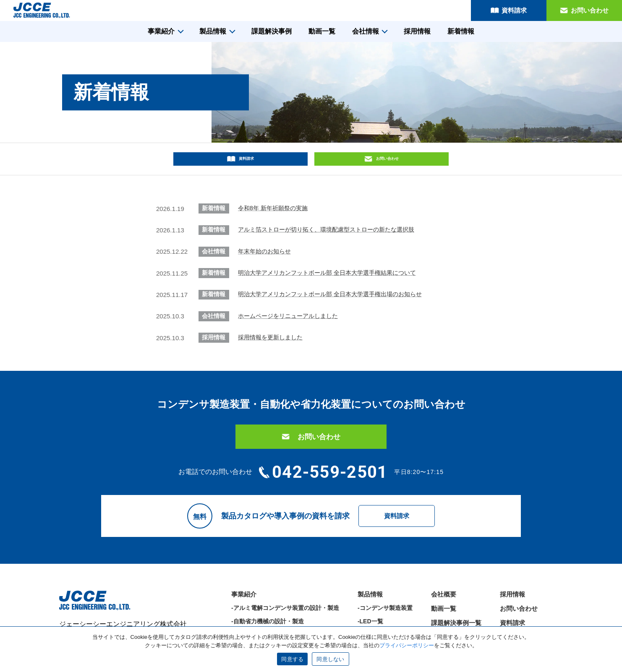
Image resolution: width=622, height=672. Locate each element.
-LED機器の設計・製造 (262, 608)
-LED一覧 (370, 595)
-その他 (367, 622)
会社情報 (366, 31)
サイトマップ (519, 611)
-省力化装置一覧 (379, 608)
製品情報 (213, 31)
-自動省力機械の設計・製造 (268, 595)
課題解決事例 (272, 31)
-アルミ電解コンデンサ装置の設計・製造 (285, 581)
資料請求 (514, 10)
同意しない (330, 659)
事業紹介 (161, 31)
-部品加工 (244, 622)
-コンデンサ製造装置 (385, 581)
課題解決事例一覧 (456, 596)
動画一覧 (322, 31)
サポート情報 (450, 611)
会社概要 (444, 568)
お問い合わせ (590, 10)
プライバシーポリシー (531, 625)
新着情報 (461, 31)
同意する (292, 659)
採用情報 (417, 31)
